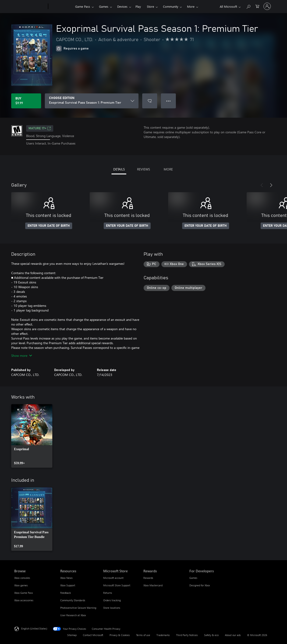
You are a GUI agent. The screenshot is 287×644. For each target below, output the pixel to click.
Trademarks (163, 635)
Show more (22, 356)
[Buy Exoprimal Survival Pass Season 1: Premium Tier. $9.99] (26, 101)
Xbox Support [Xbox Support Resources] (68, 585)
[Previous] (262, 185)
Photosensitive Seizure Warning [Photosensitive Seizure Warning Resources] (78, 608)
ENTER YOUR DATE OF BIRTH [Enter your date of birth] (49, 226)
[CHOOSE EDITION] (92, 101)
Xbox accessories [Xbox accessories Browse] (24, 600)
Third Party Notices (187, 635)
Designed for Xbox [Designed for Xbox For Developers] (200, 585)
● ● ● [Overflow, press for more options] (168, 101)
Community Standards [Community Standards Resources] (73, 600)
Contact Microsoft (93, 635)
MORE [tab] (168, 169)
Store (151, 6)
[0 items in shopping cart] (257, 6)
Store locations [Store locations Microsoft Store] (112, 608)
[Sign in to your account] (267, 6)
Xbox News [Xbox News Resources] (66, 578)
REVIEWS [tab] (143, 169)
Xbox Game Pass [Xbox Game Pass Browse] (24, 593)
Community (171, 6)
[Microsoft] (30, 7)
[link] (32, 436)
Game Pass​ (83, 6)
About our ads (233, 635)
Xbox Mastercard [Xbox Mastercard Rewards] (153, 585)
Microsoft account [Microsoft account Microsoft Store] (113, 578)
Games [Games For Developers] (193, 578)
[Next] (271, 185)
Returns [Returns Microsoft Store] (108, 593)
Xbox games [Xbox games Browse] (21, 585)
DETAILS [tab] (119, 169)
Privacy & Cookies (120, 635)
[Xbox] (61, 7)
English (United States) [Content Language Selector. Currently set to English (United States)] (34, 628)
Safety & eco (211, 635)
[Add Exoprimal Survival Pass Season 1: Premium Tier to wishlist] (150, 101)
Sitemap (72, 635)
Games (104, 6)
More (191, 6)
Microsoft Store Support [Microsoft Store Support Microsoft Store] (117, 585)
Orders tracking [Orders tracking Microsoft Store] (112, 600)
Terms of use (143, 635)
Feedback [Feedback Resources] (66, 593)
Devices (122, 6)
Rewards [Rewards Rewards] (148, 578)
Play (138, 6)
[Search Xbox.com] (248, 6)
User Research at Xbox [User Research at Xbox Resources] (73, 615)
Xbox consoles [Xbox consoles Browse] (22, 578)
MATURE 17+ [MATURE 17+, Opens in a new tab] (40, 128)
